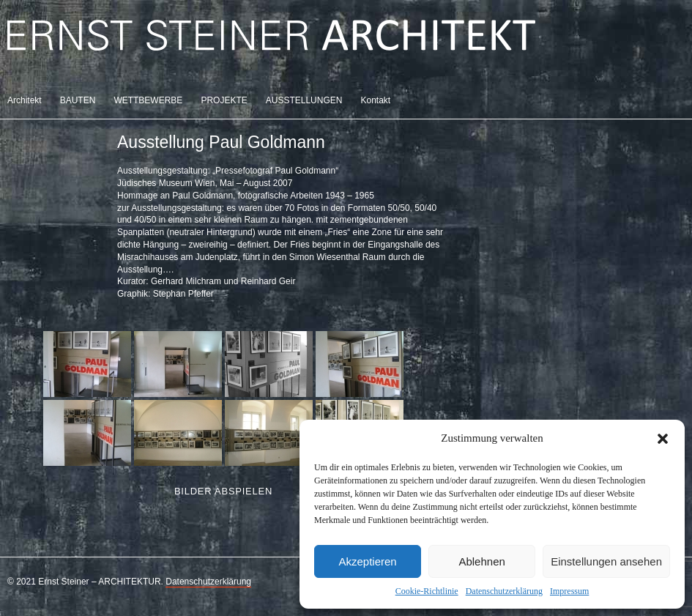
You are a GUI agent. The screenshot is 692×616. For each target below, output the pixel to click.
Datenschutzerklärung (504, 591)
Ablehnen (481, 561)
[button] (663, 439)
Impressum (569, 591)
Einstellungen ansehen (606, 561)
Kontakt (375, 100)
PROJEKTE (224, 100)
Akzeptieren (367, 561)
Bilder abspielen (223, 491)
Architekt (25, 100)
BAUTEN (78, 100)
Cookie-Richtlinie (427, 591)
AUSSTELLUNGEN (304, 100)
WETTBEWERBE (148, 100)
